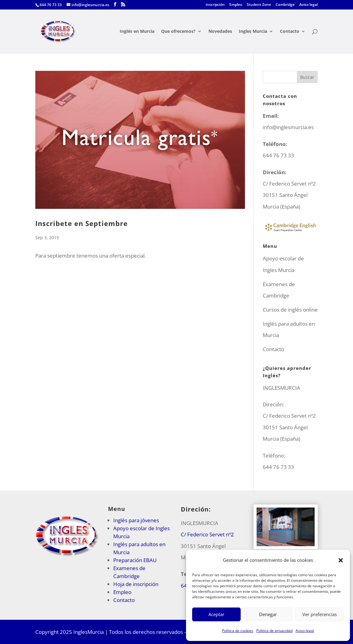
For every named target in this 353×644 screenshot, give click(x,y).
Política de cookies (238, 631)
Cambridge (285, 5)
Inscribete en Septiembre (81, 223)
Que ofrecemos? (178, 32)
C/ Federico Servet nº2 (207, 534)
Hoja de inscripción (136, 584)
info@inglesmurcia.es (288, 127)
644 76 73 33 (278, 467)
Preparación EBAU (135, 560)
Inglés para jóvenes (136, 520)
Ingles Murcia (253, 32)
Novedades (220, 32)
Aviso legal (305, 631)
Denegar (268, 614)
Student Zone (259, 5)
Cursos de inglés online (290, 310)
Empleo (236, 5)
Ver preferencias (320, 614)
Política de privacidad (274, 631)
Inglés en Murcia (137, 32)
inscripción (215, 5)
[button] (341, 560)
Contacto (290, 32)
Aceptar (216, 614)
